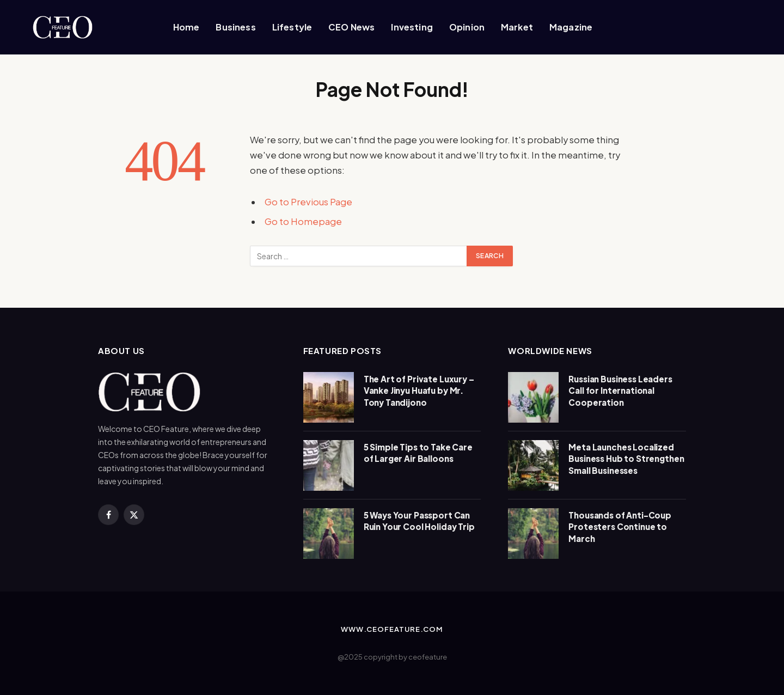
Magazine (571, 27)
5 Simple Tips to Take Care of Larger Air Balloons (418, 453)
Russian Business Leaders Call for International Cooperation (620, 391)
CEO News (351, 27)
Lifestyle (292, 27)
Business (235, 27)
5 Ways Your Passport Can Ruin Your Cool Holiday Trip (419, 521)
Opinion (467, 27)
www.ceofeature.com (392, 629)
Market (517, 27)
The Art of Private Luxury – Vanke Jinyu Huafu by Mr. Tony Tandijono (419, 391)
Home (186, 27)
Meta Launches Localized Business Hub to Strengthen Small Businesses (626, 459)
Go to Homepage (303, 221)
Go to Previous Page (308, 202)
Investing (412, 27)
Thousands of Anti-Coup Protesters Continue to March (620, 527)
